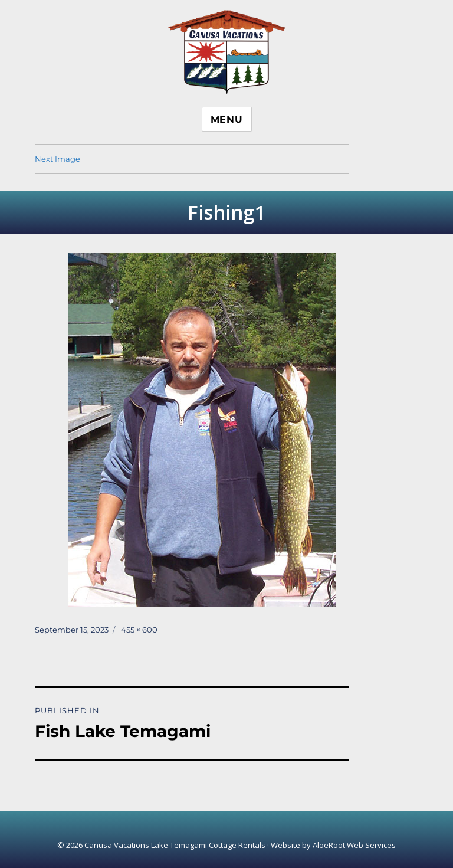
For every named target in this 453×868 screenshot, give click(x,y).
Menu (227, 119)
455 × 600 (139, 630)
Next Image (58, 159)
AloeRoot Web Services (354, 845)
